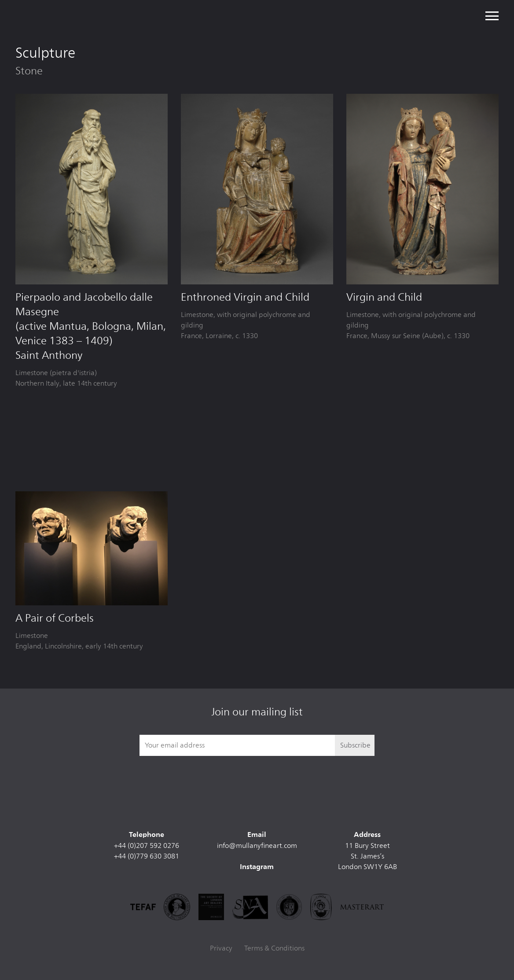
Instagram (257, 867)
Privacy (221, 948)
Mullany (75, 16)
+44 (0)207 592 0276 (147, 846)
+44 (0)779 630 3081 (147, 856)
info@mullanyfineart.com (257, 846)
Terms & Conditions (274, 948)
